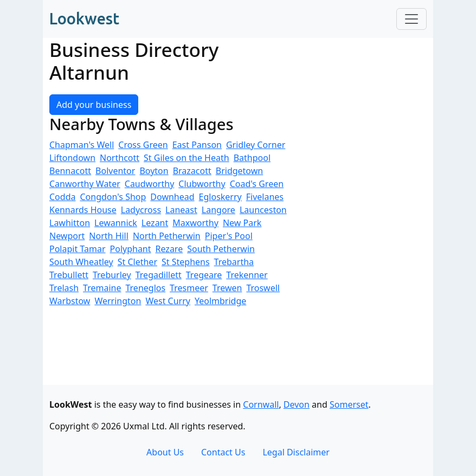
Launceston (263, 210)
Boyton (154, 171)
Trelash (64, 288)
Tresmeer (189, 288)
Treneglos (145, 288)
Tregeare (204, 275)
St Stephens (186, 262)
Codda (62, 197)
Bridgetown (239, 171)
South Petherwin (221, 249)
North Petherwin (167, 236)
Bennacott (70, 171)
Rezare (169, 249)
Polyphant (131, 249)
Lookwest (84, 18)
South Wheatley (81, 262)
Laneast (181, 210)
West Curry (168, 301)
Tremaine (102, 288)
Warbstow (70, 301)
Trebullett (69, 275)
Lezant (155, 223)
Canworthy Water (85, 184)
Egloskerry (220, 197)
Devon (297, 404)
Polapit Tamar (78, 249)
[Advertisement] (368, 222)
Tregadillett (159, 275)
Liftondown (72, 158)
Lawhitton (70, 223)
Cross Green (143, 145)
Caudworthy (150, 184)
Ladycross (141, 210)
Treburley (112, 275)
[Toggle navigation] (411, 19)
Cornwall (261, 404)
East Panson (197, 145)
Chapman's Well (82, 145)
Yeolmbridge (220, 301)
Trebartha (234, 262)
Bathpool (252, 158)
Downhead (172, 197)
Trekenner (247, 275)
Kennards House (83, 210)
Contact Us (223, 452)
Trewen (227, 288)
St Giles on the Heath (186, 158)
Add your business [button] (94, 105)
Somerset (349, 404)
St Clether (137, 262)
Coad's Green (257, 184)
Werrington (118, 301)
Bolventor (115, 171)
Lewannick (116, 223)
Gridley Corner (256, 145)
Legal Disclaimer (296, 452)
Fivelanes (265, 197)
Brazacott (192, 171)
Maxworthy (195, 223)
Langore (218, 210)
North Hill (109, 236)
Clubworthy (202, 184)
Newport (67, 236)
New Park (242, 223)
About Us (165, 452)
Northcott (120, 158)
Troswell (263, 288)
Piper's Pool (229, 236)
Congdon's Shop (113, 197)
